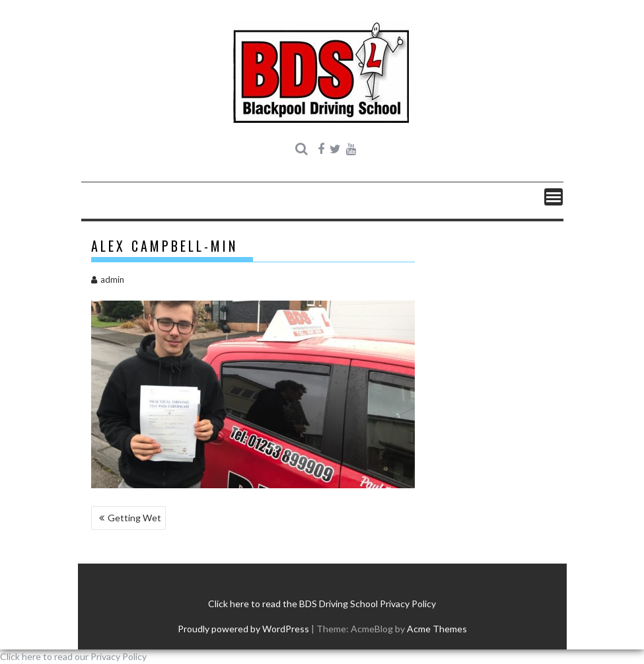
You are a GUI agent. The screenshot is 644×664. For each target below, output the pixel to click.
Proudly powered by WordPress (243, 629)
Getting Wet (134, 518)
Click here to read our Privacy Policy (73, 656)
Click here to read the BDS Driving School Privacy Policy (322, 604)
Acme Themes (437, 629)
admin (108, 279)
